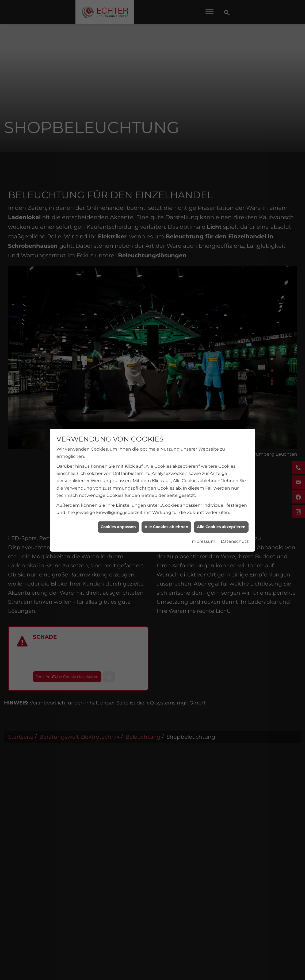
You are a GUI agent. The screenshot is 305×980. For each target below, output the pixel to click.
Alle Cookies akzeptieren (221, 527)
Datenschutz (235, 541)
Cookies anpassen (118, 527)
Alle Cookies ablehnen (166, 527)
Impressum (203, 541)
